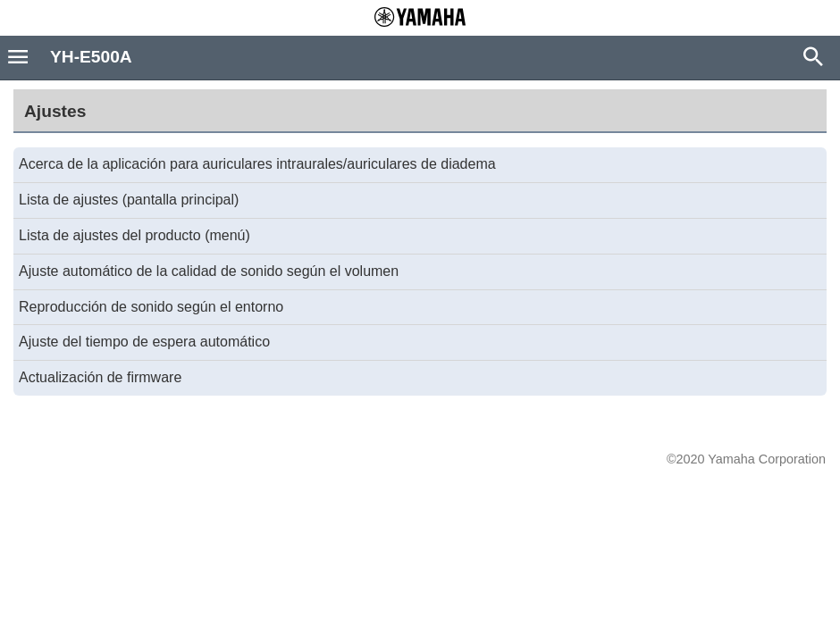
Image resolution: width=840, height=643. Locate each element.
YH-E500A (91, 57)
